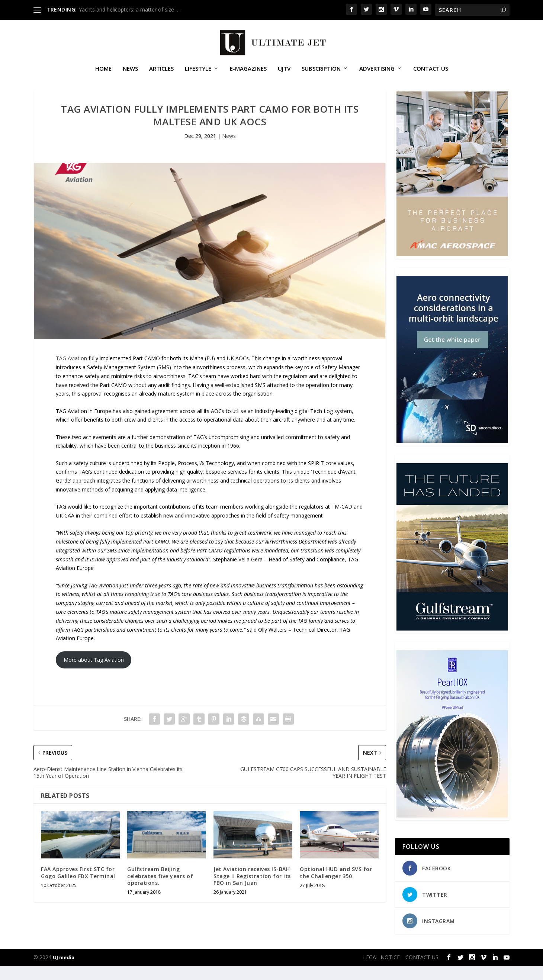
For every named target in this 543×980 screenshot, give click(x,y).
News (130, 72)
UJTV (284, 72)
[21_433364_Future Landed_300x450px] (452, 643)
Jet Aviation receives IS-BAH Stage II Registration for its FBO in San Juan (252, 890)
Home (103, 72)
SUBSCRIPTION (321, 72)
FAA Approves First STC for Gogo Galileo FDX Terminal (78, 886)
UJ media (64, 971)
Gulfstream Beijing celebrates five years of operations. (160, 890)
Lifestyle (198, 72)
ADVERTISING (377, 72)
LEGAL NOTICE (381, 971)
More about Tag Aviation (94, 674)
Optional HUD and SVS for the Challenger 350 (336, 886)
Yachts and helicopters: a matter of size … (129, 9)
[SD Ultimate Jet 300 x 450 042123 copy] (452, 456)
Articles (161, 72)
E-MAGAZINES (248, 72)
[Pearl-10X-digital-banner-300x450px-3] (452, 830)
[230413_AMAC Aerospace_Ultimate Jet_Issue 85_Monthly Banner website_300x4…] (452, 268)
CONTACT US (431, 72)
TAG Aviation (71, 372)
